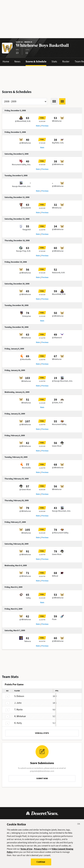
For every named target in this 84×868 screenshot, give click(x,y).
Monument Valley (59, 424)
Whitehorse (57, 121)
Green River (57, 446)
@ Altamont (57, 338)
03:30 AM (42, 598)
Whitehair (20, 716)
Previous (45, 126)
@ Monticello (25, 359)
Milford (55, 576)
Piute (54, 619)
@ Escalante (26, 208)
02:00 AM (42, 121)
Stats (54, 61)
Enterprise (27, 316)
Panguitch (27, 230)
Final (42, 118)
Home (6, 61)
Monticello (26, 468)
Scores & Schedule (36, 61)
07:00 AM (42, 143)
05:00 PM (42, 576)
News (17, 61)
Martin (19, 710)
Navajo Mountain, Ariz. (21, 186)
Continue (41, 863)
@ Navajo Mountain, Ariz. (62, 381)
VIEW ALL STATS (42, 733)
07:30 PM (42, 338)
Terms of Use (26, 850)
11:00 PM (42, 360)
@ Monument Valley (60, 533)
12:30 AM (42, 316)
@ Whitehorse (25, 143)
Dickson (19, 696)
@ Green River (25, 489)
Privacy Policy (41, 850)
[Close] (79, 826)
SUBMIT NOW (42, 778)
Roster (66, 61)
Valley (28, 598)
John (18, 703)
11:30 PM (42, 230)
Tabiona (27, 641)
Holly (18, 723)
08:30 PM (42, 641)
